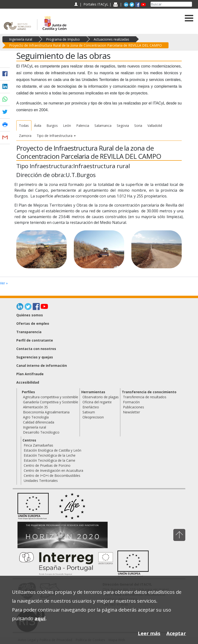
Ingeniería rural (21, 39)
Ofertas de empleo (33, 323)
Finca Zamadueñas (38, 445)
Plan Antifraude (30, 374)
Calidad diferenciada (39, 422)
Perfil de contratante (35, 340)
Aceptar (176, 633)
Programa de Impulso (63, 39)
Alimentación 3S (35, 407)
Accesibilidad (28, 382)
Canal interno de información (42, 365)
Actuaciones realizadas (111, 39)
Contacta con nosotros (36, 349)
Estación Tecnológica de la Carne (49, 460)
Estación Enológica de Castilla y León (52, 450)
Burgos (52, 126)
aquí (40, 618)
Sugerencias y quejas (35, 357)
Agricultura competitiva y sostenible (51, 397)
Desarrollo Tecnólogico (41, 432)
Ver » (4, 283)
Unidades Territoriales (41, 481)
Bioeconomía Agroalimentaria (46, 412)
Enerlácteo (91, 407)
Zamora (25, 136)
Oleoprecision (93, 417)
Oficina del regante (97, 402)
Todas (24, 126)
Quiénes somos (30, 315)
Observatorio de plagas (101, 397)
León (67, 126)
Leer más (149, 633)
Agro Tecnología (36, 417)
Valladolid (155, 126)
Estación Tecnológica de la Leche (50, 455)
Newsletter (131, 412)
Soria (138, 126)
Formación (131, 402)
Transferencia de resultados (145, 397)
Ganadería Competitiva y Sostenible (51, 402)
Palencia (83, 126)
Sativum (89, 412)
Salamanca (103, 126)
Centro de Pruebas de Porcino (47, 465)
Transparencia (29, 332)
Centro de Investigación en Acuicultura (53, 470)
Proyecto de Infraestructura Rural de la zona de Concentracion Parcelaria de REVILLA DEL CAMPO (85, 45)
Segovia (123, 126)
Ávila (38, 126)
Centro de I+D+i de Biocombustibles (52, 475)
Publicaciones (134, 407)
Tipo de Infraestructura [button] (56, 136)
